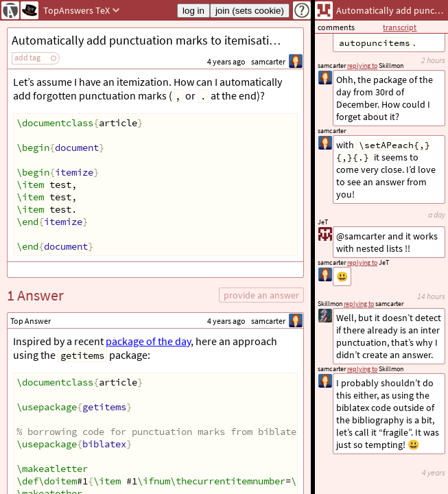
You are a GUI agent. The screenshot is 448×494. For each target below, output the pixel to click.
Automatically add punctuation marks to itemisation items (157, 40)
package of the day (148, 341)
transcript (400, 27)
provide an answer (261, 295)
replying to (362, 369)
